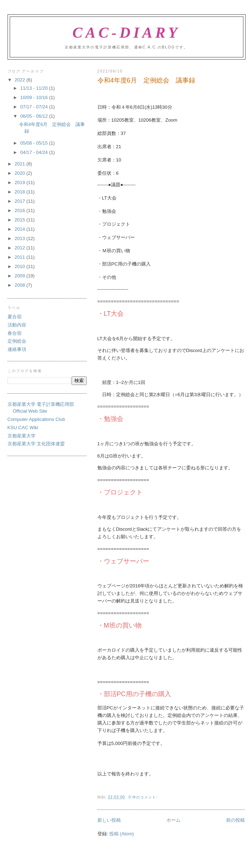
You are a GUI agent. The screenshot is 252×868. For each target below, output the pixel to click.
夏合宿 (15, 317)
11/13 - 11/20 (35, 88)
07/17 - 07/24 (35, 107)
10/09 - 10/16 (35, 97)
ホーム (173, 820)
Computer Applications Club (36, 419)
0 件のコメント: (143, 797)
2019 (21, 182)
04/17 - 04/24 (35, 152)
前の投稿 (235, 820)
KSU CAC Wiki (23, 428)
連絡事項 (17, 349)
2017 (21, 201)
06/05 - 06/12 (35, 116)
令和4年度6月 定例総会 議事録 (146, 80)
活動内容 (17, 325)
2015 (21, 220)
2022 (21, 80)
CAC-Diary (126, 33)
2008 (21, 285)
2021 (21, 164)
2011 (21, 257)
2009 (21, 276)
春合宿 (15, 333)
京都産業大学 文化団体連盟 (36, 444)
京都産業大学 (22, 436)
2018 (21, 192)
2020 (21, 173)
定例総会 (17, 341)
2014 (21, 229)
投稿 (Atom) (122, 834)
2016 (21, 210)
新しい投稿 (109, 820)
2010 (21, 266)
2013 (21, 238)
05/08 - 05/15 (35, 143)
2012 (21, 248)
